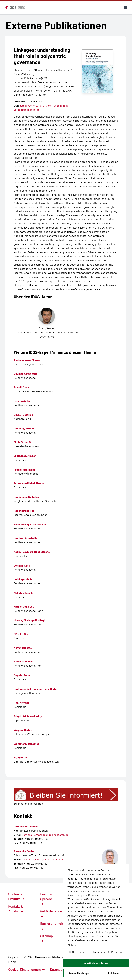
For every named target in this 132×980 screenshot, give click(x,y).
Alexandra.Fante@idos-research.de (43, 859)
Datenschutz (61, 969)
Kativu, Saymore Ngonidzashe (32, 552)
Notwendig (77, 952)
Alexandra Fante (24, 851)
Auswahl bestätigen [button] (79, 973)
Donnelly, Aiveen (24, 428)
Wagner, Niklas (23, 730)
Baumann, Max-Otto (26, 373)
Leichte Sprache (46, 899)
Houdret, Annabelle (26, 538)
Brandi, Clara (21, 387)
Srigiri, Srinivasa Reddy (28, 716)
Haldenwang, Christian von (30, 524)
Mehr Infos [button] (74, 945)
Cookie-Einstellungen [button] (26, 969)
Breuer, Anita (22, 401)
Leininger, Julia (23, 579)
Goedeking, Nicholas (26, 497)
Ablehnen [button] (113, 973)
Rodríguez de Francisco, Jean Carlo (35, 689)
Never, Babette (23, 648)
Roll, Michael (21, 702)
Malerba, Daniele (24, 593)
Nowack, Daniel (23, 661)
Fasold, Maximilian (25, 469)
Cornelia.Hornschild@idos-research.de (45, 835)
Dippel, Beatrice (23, 415)
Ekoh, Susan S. (23, 442)
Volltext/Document (27, 110)
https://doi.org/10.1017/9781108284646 (44, 105)
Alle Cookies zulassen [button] (96, 963)
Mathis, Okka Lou (24, 607)
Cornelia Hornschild (26, 826)
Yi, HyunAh (20, 757)
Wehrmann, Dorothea (27, 744)
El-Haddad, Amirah (25, 456)
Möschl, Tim (21, 634)
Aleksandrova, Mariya (27, 360)
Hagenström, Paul (24, 511)
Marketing (116, 952)
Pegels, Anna (22, 675)
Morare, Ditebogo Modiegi (29, 620)
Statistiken (97, 952)
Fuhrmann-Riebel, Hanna (29, 483)
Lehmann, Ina (22, 565)
